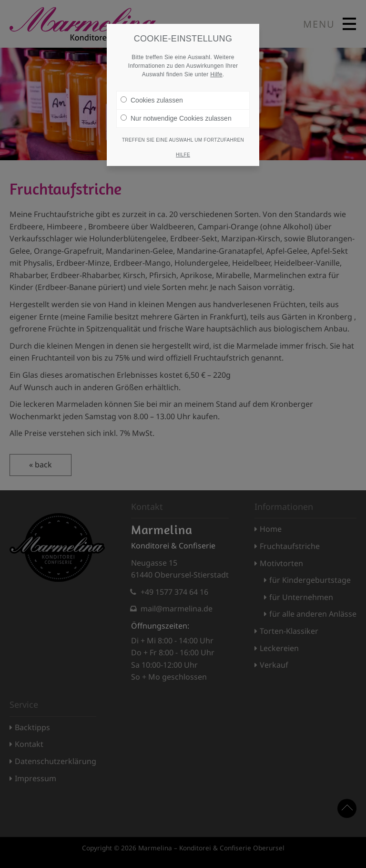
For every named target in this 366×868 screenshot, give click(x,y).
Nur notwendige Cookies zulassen (176, 114)
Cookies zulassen (152, 96)
